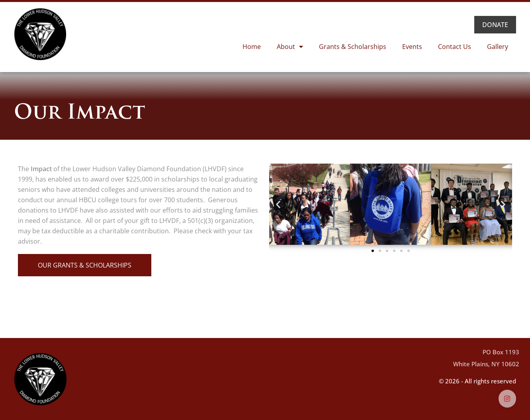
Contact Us (455, 47)
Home (252, 47)
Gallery (498, 47)
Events (412, 47)
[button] (278, 204)
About (290, 47)
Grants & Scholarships (353, 47)
